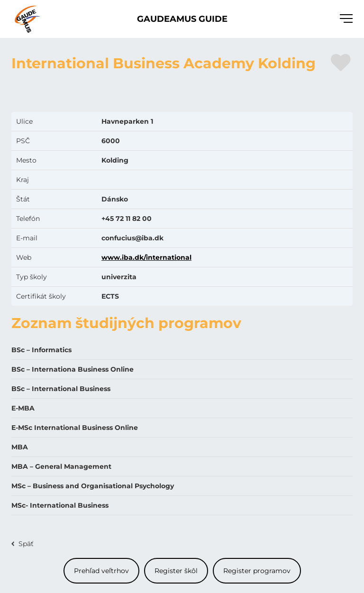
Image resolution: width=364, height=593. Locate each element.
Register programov (257, 571)
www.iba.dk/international (146, 257)
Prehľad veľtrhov (101, 571)
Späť (26, 544)
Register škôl (176, 571)
